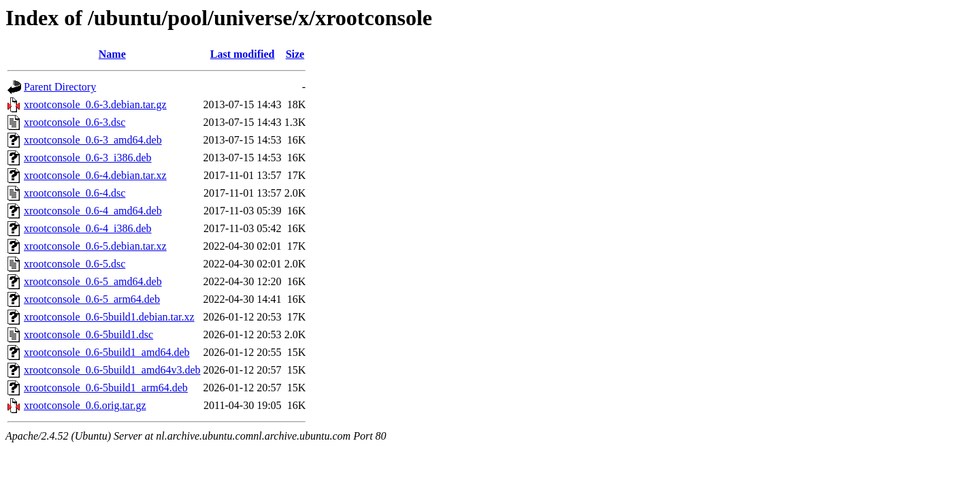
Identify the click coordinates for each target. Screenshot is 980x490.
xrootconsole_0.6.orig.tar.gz (85, 405)
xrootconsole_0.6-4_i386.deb (88, 228)
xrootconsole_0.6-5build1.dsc (88, 334)
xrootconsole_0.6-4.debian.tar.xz (95, 175)
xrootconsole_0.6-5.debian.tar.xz (95, 246)
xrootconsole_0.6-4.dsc (75, 193)
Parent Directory (60, 87)
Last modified (243, 54)
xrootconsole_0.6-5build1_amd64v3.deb (112, 370)
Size (295, 54)
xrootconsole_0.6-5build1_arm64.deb (106, 388)
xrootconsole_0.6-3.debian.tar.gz (95, 104)
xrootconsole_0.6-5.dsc (75, 264)
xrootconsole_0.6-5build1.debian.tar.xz (109, 317)
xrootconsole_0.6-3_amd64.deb (93, 140)
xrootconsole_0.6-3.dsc (75, 122)
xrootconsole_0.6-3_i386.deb (88, 158)
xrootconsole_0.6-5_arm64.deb (92, 299)
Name (112, 54)
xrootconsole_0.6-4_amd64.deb (93, 211)
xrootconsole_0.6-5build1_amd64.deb (107, 352)
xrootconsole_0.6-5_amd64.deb (93, 281)
